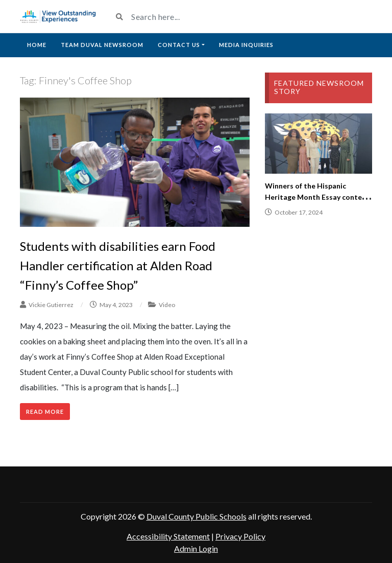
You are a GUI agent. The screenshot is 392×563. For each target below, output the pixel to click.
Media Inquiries (246, 45)
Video (167, 305)
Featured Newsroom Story (319, 87)
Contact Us (179, 45)
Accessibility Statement (168, 536)
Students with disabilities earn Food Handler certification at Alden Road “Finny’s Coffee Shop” (118, 266)
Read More (45, 412)
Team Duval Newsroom (102, 45)
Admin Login (196, 548)
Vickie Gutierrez (51, 305)
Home (37, 45)
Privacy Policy (240, 536)
